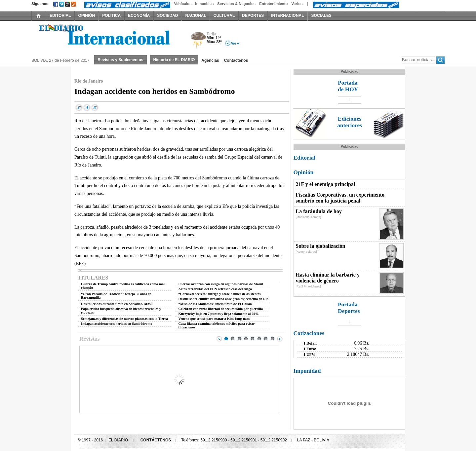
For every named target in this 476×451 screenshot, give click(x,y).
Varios (297, 4)
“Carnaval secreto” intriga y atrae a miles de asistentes (220, 294)
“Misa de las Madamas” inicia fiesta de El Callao (215, 304)
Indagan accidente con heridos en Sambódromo (117, 324)
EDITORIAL (60, 16)
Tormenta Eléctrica (198, 41)
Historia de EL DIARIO (174, 60)
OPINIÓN (86, 16)
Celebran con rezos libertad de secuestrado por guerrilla (221, 309)
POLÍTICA (111, 16)
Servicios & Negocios (236, 4)
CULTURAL (224, 16)
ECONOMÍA (139, 16)
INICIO (39, 16)
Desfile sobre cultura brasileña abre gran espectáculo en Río (224, 299)
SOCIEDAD (167, 16)
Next (280, 339)
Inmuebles (204, 4)
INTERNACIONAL (287, 16)
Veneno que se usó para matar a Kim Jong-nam (214, 319)
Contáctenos (236, 60)
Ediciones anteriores (350, 122)
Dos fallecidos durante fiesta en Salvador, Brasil (117, 304)
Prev (219, 339)
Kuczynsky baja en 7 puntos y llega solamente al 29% (219, 314)
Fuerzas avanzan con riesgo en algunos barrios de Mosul (221, 284)
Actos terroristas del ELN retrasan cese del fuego (215, 289)
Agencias (210, 60)
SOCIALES (321, 16)
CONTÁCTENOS (156, 440)
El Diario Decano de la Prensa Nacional (106, 37)
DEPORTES (253, 16)
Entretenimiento (273, 4)
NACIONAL (196, 16)
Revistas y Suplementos (120, 60)
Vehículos (183, 4)
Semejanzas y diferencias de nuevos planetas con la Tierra (124, 319)
